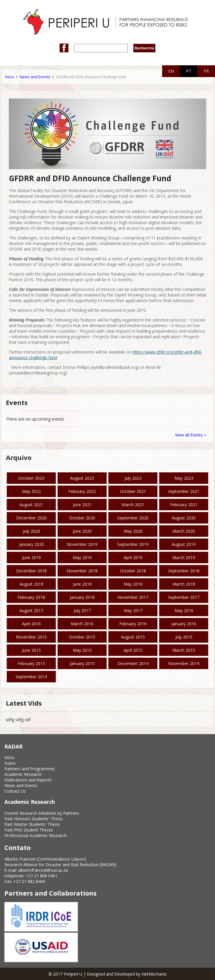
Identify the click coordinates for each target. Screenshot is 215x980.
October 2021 (133, 491)
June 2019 (31, 557)
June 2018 (82, 584)
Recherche (144, 48)
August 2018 (31, 584)
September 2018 (184, 571)
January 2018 (82, 597)
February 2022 (82, 491)
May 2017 (133, 610)
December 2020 (31, 518)
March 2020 (184, 531)
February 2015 (31, 663)
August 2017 (31, 610)
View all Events (189, 435)
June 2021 (82, 505)
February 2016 (133, 624)
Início (10, 77)
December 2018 (31, 571)
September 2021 (184, 491)
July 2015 (184, 637)
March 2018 (184, 584)
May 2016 (184, 610)
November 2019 (82, 544)
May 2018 (133, 584)
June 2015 (31, 650)
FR (206, 71)
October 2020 (82, 518)
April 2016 (31, 624)
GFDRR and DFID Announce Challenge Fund (91, 77)
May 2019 (82, 557)
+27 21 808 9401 (42, 876)
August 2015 (133, 637)
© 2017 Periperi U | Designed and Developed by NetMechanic (108, 974)
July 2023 (133, 478)
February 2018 (31, 597)
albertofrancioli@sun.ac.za (43, 870)
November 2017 (133, 597)
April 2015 (133, 650)
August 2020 (184, 518)
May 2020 (133, 531)
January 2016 (184, 624)
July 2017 (82, 610)
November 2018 (82, 571)
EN (171, 71)
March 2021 (133, 505)
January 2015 (82, 663)
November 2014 (184, 663)
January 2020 (31, 544)
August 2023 (82, 478)
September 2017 (184, 597)
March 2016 (82, 624)
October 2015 (82, 637)
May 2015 (82, 650)
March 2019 (184, 557)
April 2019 (133, 557)
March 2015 (184, 650)
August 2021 (31, 505)
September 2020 (133, 518)
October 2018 (133, 571)
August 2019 (184, 544)
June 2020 (82, 531)
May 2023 (184, 478)
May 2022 (31, 491)
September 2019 (133, 544)
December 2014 (133, 663)
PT (189, 71)
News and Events (35, 77)
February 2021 (184, 505)
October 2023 (31, 478)
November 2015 (31, 637)
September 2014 (31, 677)
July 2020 (31, 531)
